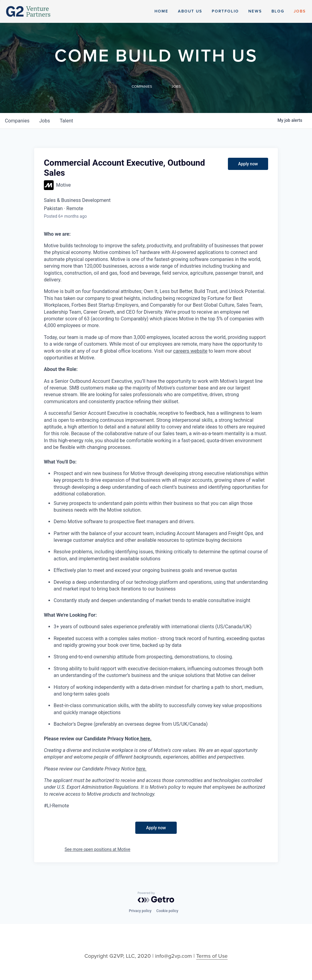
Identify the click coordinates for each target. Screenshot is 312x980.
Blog (278, 11)
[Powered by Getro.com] (156, 897)
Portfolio (225, 11)
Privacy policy (140, 911)
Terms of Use (212, 956)
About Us (190, 11)
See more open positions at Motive (97, 849)
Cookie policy (167, 911)
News (255, 11)
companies (17, 121)
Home (161, 11)
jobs (45, 121)
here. (141, 769)
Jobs (300, 11)
